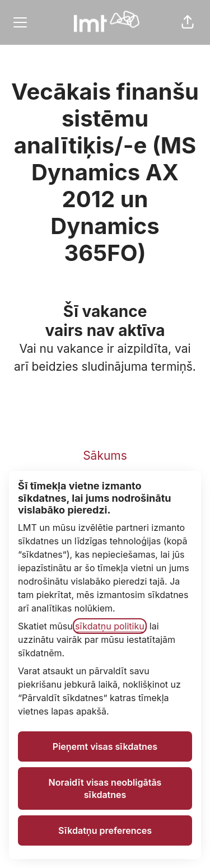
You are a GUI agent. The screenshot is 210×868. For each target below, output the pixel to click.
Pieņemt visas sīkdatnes (105, 746)
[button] (188, 22)
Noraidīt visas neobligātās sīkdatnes (105, 788)
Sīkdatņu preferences (105, 830)
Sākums (105, 456)
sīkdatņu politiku (110, 626)
